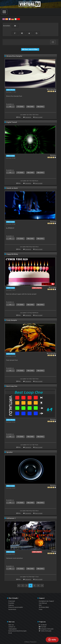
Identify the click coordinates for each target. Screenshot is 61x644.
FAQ (40, 605)
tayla (55, 551)
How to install (39, 117)
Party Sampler (12, 320)
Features (11, 605)
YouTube (42, 627)
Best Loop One (12, 386)
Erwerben (11, 603)
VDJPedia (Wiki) (44, 607)
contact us (12, 627)
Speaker (10, 452)
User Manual (43, 603)
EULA (10, 633)
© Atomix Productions (31, 642)
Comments (28, 117)
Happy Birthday (12, 254)
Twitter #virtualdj (45, 631)
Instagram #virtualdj (46, 629)
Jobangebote (12, 629)
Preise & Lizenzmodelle (16, 607)
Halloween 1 (11, 518)
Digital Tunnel (12, 122)
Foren (41, 609)
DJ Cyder (53, 287)
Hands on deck (12, 188)
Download (12, 601)
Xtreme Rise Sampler (14, 56)
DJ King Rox (52, 89)
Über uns (11, 625)
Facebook (43, 625)
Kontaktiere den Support (46, 601)
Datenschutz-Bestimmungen (17, 631)
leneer (54, 155)
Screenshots (12, 609)
